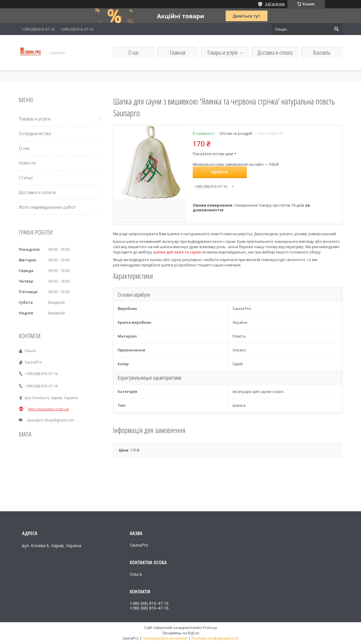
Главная (178, 53)
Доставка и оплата (275, 53)
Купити (220, 172)
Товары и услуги (222, 53)
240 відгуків (275, 4)
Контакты (322, 53)
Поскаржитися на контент (165, 638)
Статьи (26, 178)
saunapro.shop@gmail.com (50, 420)
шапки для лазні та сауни (177, 252)
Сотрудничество (35, 133)
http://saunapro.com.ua (48, 409)
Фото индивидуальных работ (47, 207)
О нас (134, 53)
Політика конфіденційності (215, 638)
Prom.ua (210, 628)
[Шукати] (337, 29)
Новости (27, 163)
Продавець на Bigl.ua (181, 633)
